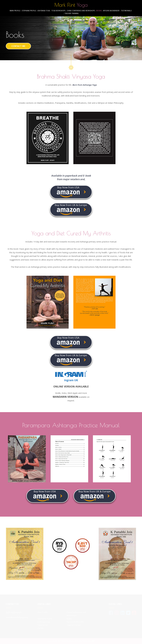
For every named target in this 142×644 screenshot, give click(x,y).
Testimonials (126, 11)
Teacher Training (71, 13)
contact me (19, 46)
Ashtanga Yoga (44, 11)
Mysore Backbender (111, 11)
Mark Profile (15, 11)
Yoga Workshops (58, 11)
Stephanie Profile (29, 11)
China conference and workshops (81, 11)
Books (99, 11)
